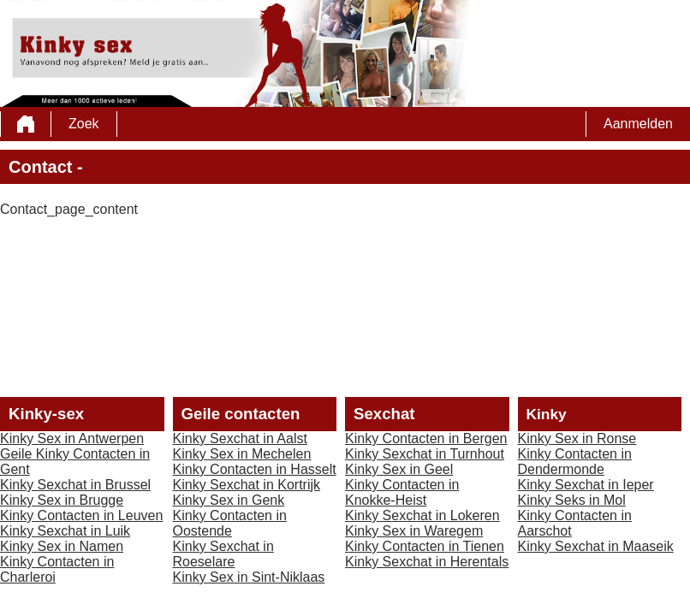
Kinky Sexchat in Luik (65, 531)
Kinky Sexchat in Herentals (427, 562)
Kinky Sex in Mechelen (242, 454)
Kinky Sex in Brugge (62, 500)
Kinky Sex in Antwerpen (72, 438)
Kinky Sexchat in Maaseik (596, 546)
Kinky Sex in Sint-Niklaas (249, 577)
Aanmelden (638, 124)
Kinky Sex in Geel (399, 469)
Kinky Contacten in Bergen (426, 438)
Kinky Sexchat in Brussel (75, 485)
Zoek (84, 124)
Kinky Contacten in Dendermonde (575, 462)
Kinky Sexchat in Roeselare (223, 554)
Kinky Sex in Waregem (414, 531)
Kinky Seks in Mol (572, 500)
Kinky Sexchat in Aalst (240, 438)
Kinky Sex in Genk (229, 500)
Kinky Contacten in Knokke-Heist (402, 492)
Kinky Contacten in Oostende (230, 523)
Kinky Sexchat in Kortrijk (247, 485)
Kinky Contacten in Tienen (425, 546)
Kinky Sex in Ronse (577, 438)
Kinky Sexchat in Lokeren (422, 515)
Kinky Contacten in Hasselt (255, 469)
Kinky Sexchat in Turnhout (425, 454)
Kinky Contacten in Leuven (81, 515)
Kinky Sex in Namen (62, 546)
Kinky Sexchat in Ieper (586, 485)
